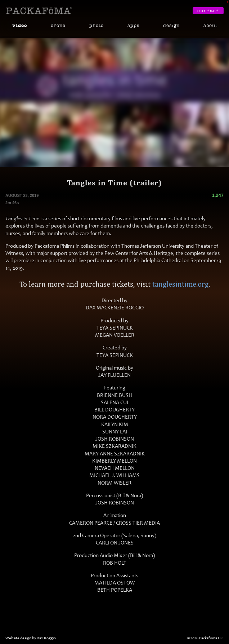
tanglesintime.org (180, 284)
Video (20, 26)
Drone (58, 25)
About (210, 25)
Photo (96, 25)
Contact (208, 11)
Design (171, 25)
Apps (133, 25)
